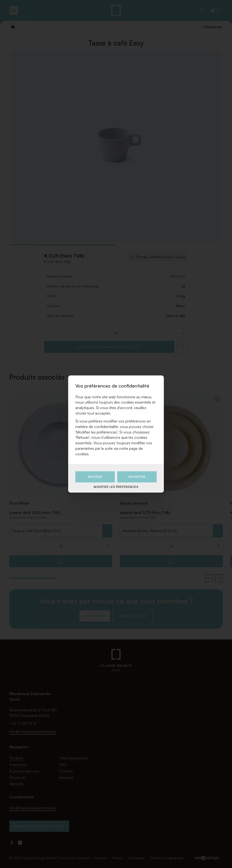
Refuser (95, 477)
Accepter (137, 477)
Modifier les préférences (116, 487)
